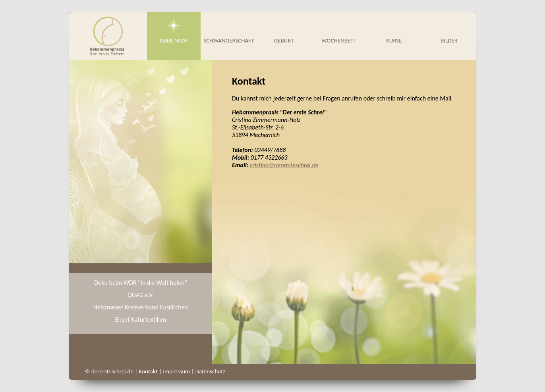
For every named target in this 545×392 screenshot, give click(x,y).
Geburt (284, 41)
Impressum (176, 371)
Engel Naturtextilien (141, 320)
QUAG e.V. (141, 295)
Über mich (174, 41)
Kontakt (148, 371)
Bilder (449, 41)
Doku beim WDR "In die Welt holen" (141, 283)
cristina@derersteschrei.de (284, 165)
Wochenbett (339, 41)
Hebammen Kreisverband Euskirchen (141, 307)
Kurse (394, 41)
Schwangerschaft (229, 41)
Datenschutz (210, 371)
